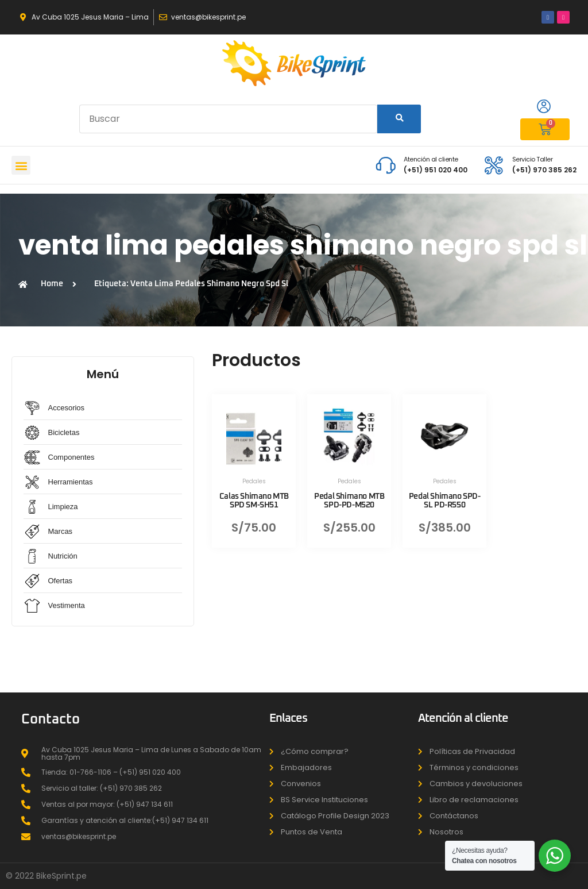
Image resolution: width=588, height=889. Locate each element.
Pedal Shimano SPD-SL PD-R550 (445, 501)
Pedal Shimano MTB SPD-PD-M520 (349, 501)
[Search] (399, 119)
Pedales (254, 481)
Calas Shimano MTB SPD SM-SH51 (254, 501)
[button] (21, 165)
